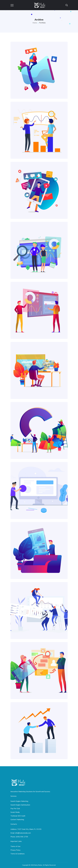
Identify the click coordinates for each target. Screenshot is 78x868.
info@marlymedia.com (23, 833)
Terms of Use (15, 846)
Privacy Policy (15, 850)
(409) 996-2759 (22, 837)
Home (35, 23)
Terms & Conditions (18, 854)
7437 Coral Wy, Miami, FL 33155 (29, 829)
